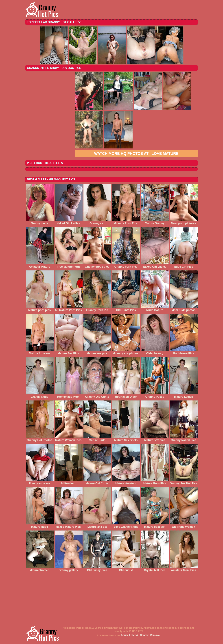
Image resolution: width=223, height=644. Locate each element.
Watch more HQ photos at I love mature (136, 153)
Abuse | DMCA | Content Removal (141, 635)
